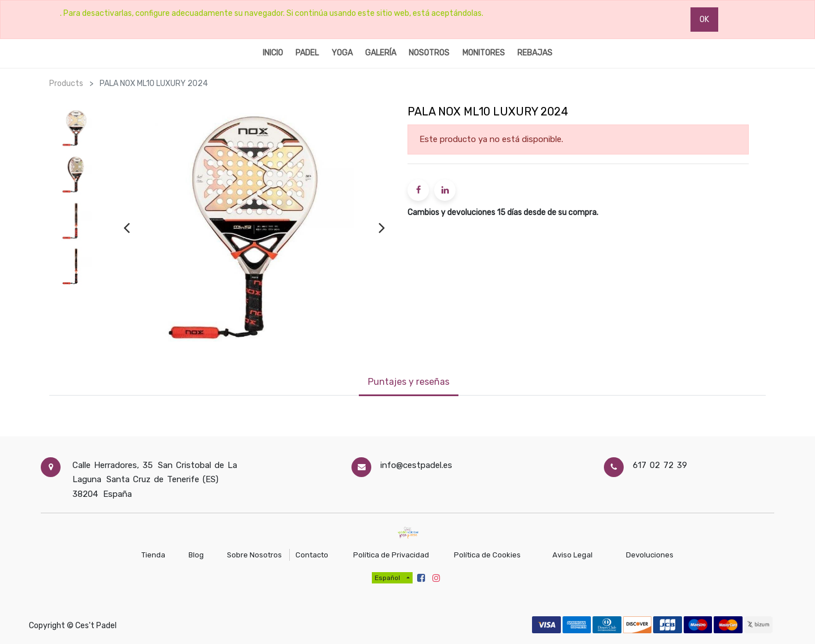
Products (66, 83)
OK (704, 20)
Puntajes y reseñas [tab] (409, 382)
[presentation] (126, 227)
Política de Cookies (488, 555)
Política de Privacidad (391, 555)
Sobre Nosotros (254, 555)
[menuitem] (273, 52)
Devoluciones (650, 555)
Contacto (313, 555)
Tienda (153, 555)
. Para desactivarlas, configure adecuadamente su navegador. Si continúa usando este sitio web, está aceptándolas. (272, 13)
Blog (197, 555)
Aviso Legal (572, 555)
